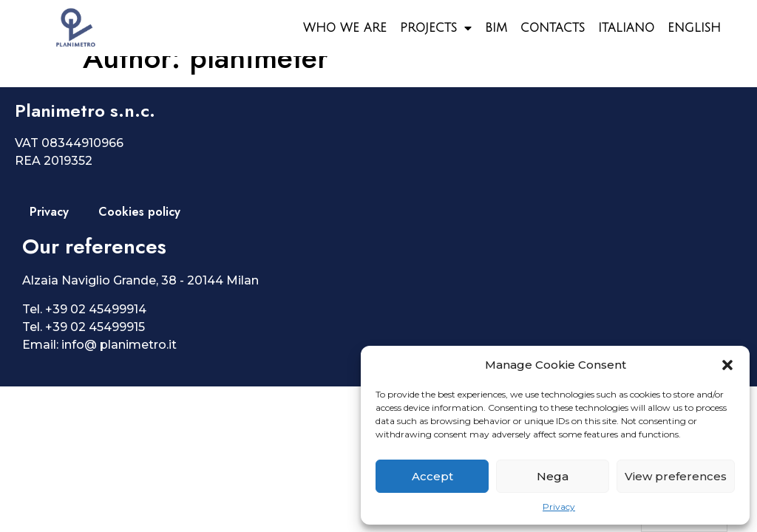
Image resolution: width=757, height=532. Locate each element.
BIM (496, 28)
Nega (553, 476)
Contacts (553, 28)
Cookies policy (139, 234)
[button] (727, 365)
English (694, 28)
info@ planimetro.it (119, 367)
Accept (432, 476)
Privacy (559, 507)
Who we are (345, 28)
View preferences (676, 476)
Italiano (626, 28)
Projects (436, 28)
